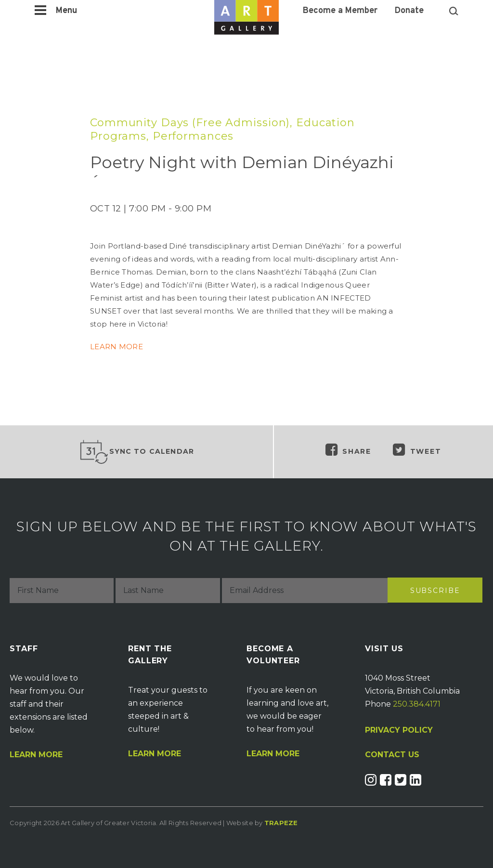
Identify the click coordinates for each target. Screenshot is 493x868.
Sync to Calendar (137, 452)
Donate (409, 11)
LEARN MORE (117, 347)
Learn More (36, 755)
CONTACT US (392, 755)
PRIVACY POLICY (399, 730)
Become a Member (340, 11)
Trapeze (281, 823)
